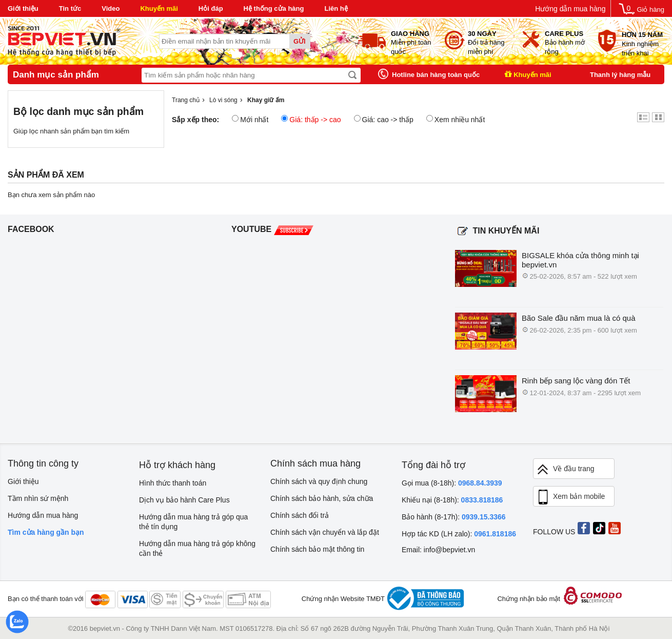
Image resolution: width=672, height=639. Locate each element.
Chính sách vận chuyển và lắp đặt (325, 532)
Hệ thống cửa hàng (274, 8)
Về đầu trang (565, 469)
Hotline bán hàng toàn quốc (436, 75)
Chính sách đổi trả (300, 515)
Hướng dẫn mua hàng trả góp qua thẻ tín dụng (193, 522)
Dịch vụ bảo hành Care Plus (184, 500)
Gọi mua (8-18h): (452, 483)
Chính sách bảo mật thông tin (317, 549)
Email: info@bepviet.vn (438, 550)
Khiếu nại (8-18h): (452, 500)
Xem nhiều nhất (456, 119)
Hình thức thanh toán (173, 483)
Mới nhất (250, 119)
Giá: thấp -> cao (311, 119)
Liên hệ (336, 8)
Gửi (300, 41)
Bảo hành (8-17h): (454, 517)
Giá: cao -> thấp (384, 119)
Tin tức (70, 8)
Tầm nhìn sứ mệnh (38, 498)
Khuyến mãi (159, 8)
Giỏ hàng (650, 9)
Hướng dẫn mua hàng (570, 9)
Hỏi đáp (211, 8)
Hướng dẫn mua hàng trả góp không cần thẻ (197, 548)
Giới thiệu (23, 8)
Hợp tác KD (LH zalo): (459, 534)
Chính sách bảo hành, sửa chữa (322, 498)
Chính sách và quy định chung (319, 481)
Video (111, 8)
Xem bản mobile (570, 497)
